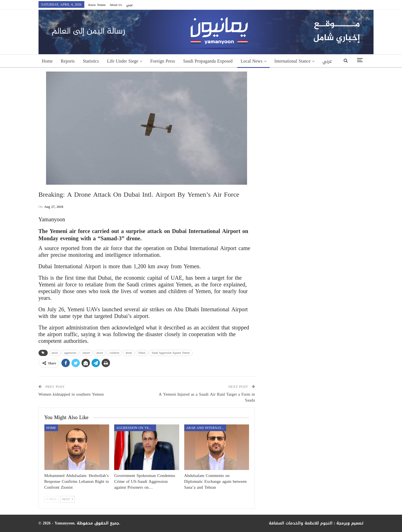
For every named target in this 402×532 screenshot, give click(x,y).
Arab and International (206, 428)
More (279, 61)
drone (129, 353)
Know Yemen (97, 5)
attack (100, 353)
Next (67, 499)
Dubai (142, 353)
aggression (70, 353)
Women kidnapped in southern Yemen (71, 394)
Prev (52, 499)
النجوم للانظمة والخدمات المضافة (301, 523)
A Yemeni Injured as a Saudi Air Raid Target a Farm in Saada (207, 397)
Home (47, 61)
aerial (55, 353)
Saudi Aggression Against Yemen (171, 353)
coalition (114, 353)
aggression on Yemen (136, 428)
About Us (116, 5)
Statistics (91, 61)
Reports (68, 61)
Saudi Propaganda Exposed (208, 61)
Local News (252, 61)
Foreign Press (163, 61)
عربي (130, 5)
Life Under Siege (123, 61)
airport (86, 353)
